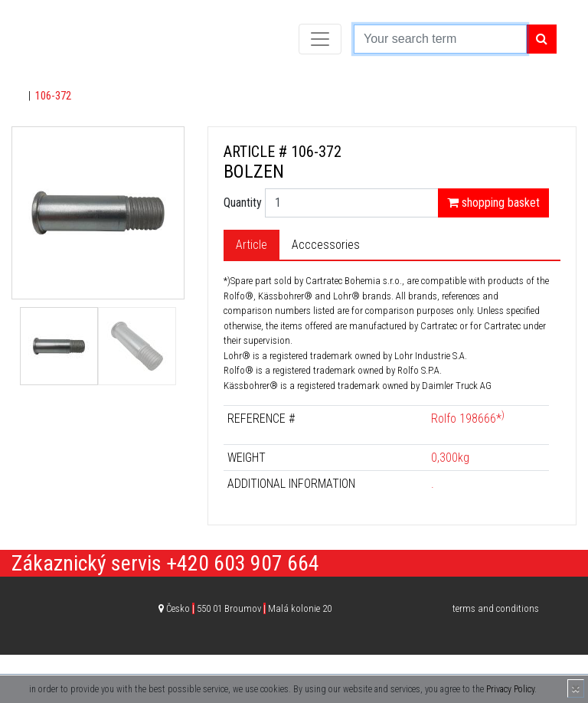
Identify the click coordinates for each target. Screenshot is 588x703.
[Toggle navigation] (320, 39)
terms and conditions (496, 608)
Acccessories (326, 245)
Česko (249, 608)
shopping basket (493, 203)
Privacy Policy (510, 689)
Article (252, 245)
